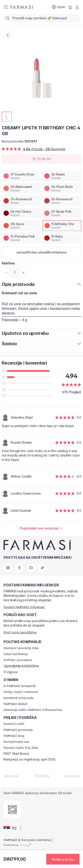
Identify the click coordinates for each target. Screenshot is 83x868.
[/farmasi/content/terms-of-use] (16, 654)
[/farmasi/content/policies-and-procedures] (18, 660)
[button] (41, 252)
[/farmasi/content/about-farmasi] (20, 686)
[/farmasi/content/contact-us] (16, 742)
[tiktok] (42, 568)
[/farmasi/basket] (70, 7)
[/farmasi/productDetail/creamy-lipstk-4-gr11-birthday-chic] (62, 226)
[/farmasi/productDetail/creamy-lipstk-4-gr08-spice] (21, 226)
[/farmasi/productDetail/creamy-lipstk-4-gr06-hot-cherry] (21, 213)
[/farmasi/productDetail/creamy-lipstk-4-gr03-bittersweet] (21, 188)
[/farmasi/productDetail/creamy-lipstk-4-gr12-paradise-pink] (21, 238)
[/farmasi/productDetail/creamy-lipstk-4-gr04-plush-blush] (62, 188)
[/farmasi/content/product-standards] (18, 698)
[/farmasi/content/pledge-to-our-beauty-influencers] (33, 710)
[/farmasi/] (22, 7)
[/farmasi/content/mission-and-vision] (21, 692)
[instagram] (8, 568)
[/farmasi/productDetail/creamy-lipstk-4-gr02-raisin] (62, 176)
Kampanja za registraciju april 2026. (30, 759)
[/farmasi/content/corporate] (15, 704)
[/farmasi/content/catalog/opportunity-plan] (14, 724)
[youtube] (31, 568)
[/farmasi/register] (24, 607)
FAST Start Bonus (16, 754)
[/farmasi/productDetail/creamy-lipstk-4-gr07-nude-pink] (62, 213)
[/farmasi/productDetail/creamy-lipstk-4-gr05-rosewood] (21, 201)
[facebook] (19, 568)
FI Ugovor (11, 672)
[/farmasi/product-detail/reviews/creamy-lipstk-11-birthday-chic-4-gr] (41, 528)
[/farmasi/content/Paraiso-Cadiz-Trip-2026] (21, 748)
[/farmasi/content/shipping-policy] (21, 648)
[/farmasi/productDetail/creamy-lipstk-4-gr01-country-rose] (21, 176)
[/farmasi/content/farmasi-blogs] (14, 736)
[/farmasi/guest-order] (20, 632)
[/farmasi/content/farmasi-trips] (18, 730)
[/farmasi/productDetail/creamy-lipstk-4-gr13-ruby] (62, 238)
